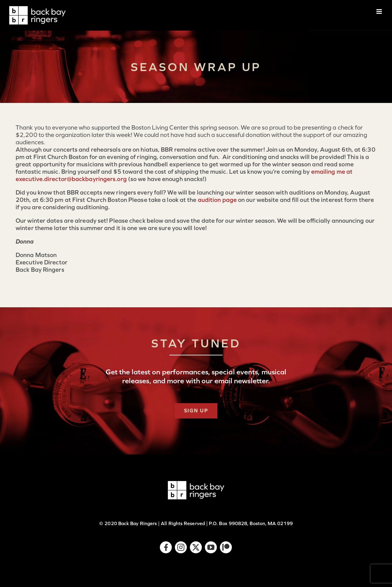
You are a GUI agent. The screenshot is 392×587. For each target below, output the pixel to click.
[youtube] (211, 547)
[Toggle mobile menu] (380, 11)
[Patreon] (226, 547)
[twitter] (196, 547)
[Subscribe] (196, 411)
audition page (217, 200)
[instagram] (181, 547)
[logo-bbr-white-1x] (196, 484)
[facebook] (166, 547)
